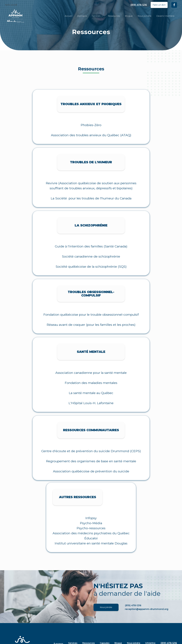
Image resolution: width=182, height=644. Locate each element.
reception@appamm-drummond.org (147, 609)
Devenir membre (165, 16)
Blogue (129, 16)
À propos (82, 16)
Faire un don (159, 5)
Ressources (114, 16)
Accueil (69, 16)
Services (97, 16)
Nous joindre (144, 16)
